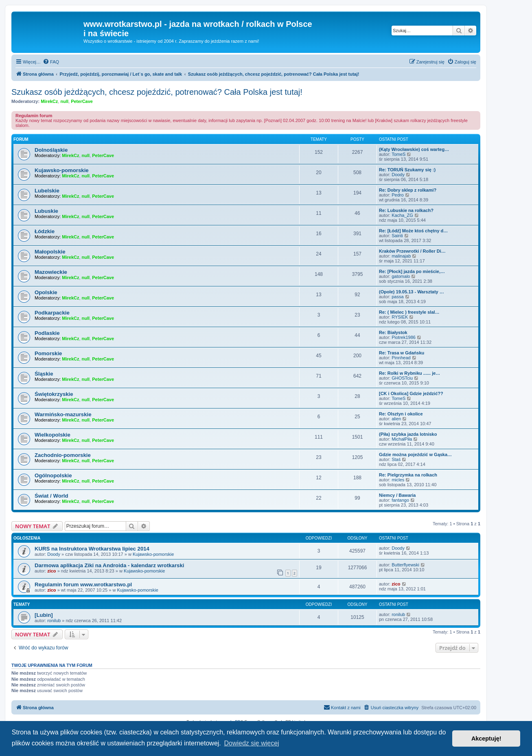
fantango (400, 500)
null (64, 101)
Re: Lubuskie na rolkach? (406, 210)
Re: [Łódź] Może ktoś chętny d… (413, 231)
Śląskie (44, 374)
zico (51, 571)
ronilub (54, 621)
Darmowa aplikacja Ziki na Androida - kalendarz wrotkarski (109, 565)
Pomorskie (48, 353)
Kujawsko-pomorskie (62, 170)
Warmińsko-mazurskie (63, 414)
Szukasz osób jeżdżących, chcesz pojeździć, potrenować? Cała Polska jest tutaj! (157, 92)
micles (398, 480)
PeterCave (82, 101)
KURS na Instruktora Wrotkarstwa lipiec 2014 (92, 549)
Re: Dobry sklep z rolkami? (408, 190)
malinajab (401, 256)
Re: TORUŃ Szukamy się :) (407, 170)
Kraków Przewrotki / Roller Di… (412, 251)
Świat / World (51, 496)
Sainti (397, 236)
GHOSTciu (402, 378)
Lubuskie (46, 211)
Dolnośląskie (51, 150)
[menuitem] (51, 62)
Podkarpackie (52, 313)
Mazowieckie (51, 272)
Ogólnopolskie (53, 475)
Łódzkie (45, 231)
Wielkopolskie (53, 435)
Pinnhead (401, 358)
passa (397, 297)
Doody (398, 175)
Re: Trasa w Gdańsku (402, 353)
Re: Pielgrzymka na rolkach (408, 475)
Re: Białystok (393, 332)
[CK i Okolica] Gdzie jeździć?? (411, 393)
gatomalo (401, 276)
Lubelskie (47, 191)
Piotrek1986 (404, 337)
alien (396, 419)
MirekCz (49, 101)
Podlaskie (47, 333)
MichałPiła (402, 439)
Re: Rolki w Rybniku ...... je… (409, 373)
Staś (396, 459)
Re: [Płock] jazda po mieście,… (412, 271)
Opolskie (46, 292)
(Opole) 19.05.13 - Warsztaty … (412, 292)
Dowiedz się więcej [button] (251, 743)
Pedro (397, 195)
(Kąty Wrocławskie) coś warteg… (414, 149)
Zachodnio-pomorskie (63, 455)
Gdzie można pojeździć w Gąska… (415, 454)
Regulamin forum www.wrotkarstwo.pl (83, 584)
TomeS (398, 154)
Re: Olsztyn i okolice (401, 414)
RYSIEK (400, 317)
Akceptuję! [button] (486, 739)
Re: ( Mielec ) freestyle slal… (409, 312)
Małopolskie (50, 252)
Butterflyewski (405, 565)
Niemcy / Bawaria (397, 495)
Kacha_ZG (402, 215)
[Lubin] (44, 615)
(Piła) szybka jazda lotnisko (408, 434)
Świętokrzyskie (54, 394)
